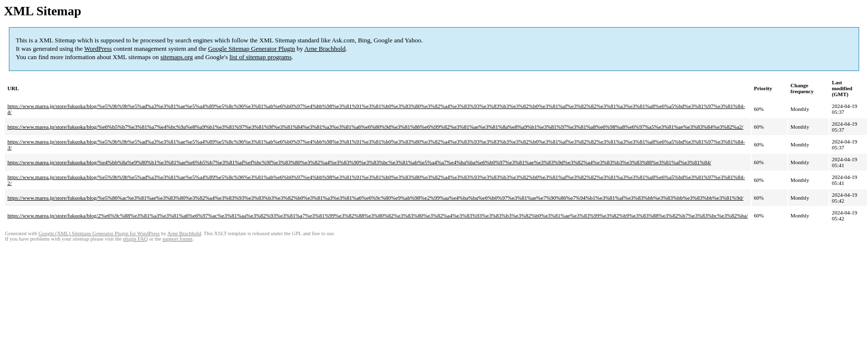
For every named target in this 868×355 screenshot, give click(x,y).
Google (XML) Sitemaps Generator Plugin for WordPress (99, 233)
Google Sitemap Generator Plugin (252, 49)
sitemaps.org (177, 57)
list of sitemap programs (260, 57)
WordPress (98, 49)
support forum (177, 239)
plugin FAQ (135, 239)
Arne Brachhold (325, 49)
